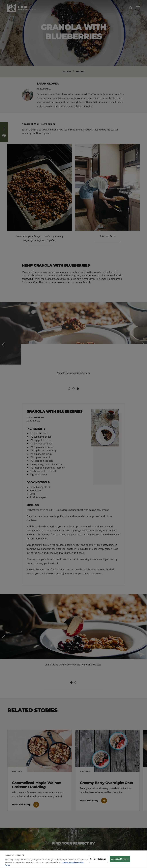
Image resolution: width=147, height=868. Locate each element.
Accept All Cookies (120, 859)
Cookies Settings (98, 859)
